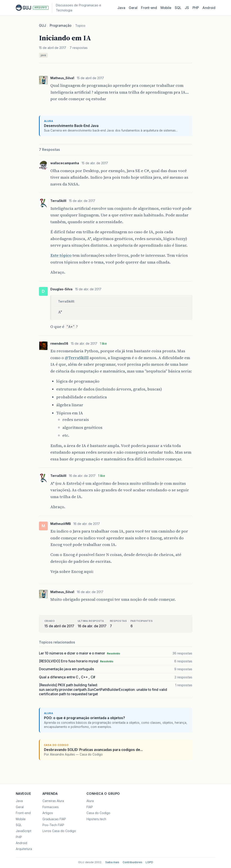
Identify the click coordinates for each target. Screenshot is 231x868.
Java (121, 8)
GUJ (42, 26)
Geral (133, 8)
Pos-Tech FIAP (53, 825)
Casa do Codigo (98, 813)
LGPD (149, 862)
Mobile (166, 8)
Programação (61, 26)
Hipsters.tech (96, 819)
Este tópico (61, 255)
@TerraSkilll (77, 358)
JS (187, 8)
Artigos (48, 813)
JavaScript (24, 831)
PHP (196, 8)
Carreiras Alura (53, 801)
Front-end (23, 813)
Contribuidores (132, 862)
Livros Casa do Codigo (59, 831)
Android (209, 8)
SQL (178, 8)
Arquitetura (24, 849)
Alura (90, 801)
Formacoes (51, 807)
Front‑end (149, 8)
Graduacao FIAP (54, 819)
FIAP (90, 807)
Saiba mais (112, 862)
